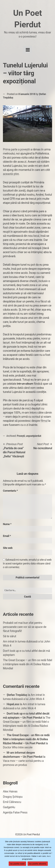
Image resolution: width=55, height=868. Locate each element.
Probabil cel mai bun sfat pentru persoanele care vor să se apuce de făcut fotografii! (25, 627)
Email (7, 536)
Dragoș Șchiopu (13, 797)
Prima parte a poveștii (16, 149)
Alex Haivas (10, 791)
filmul (44, 421)
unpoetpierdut (33, 436)
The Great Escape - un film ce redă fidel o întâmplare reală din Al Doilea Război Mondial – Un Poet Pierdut (26, 739)
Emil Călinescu (12, 802)
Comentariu (10, 491)
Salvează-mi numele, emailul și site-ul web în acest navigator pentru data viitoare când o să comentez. (27, 563)
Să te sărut (10, 636)
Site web (8, 548)
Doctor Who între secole (18, 747)
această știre (11, 174)
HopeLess (13, 704)
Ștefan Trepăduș (17, 695)
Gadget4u (9, 807)
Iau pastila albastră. (38, 864)
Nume (7, 524)
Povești (21, 436)
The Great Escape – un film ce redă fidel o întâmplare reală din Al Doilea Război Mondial (27, 664)
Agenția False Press (15, 812)
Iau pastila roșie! (17, 864)
